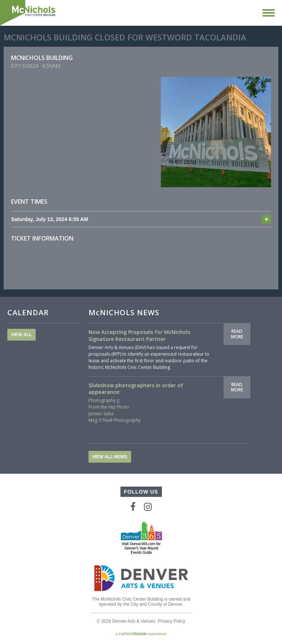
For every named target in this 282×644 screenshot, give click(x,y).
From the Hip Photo (109, 407)
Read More (237, 334)
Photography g (104, 400)
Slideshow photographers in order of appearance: (136, 389)
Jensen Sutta (101, 414)
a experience (141, 634)
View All (21, 335)
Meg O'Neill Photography (115, 420)
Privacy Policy (172, 621)
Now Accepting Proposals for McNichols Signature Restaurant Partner (139, 335)
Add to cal (266, 219)
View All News (110, 457)
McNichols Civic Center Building (28, 13)
